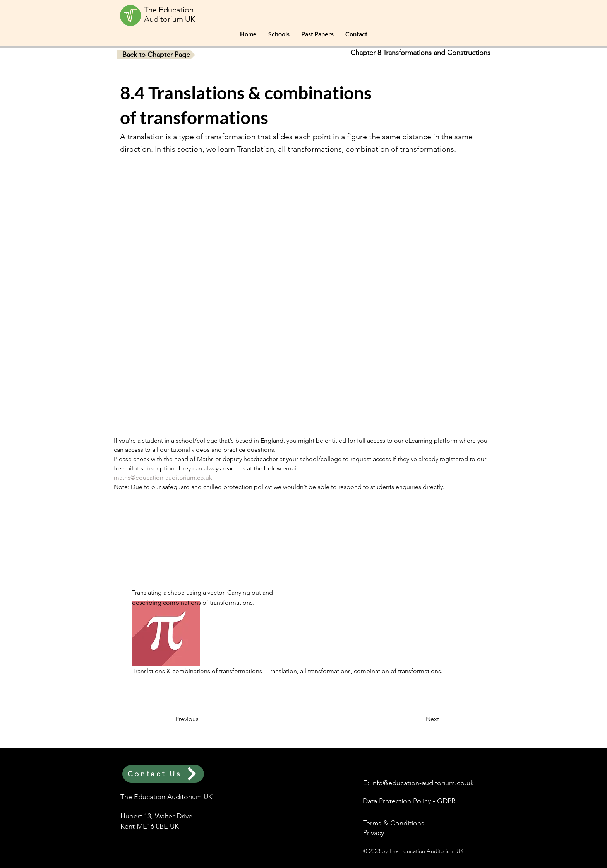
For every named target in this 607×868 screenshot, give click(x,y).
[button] (279, 34)
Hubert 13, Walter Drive (156, 816)
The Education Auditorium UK (170, 14)
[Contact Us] (163, 774)
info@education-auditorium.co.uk (423, 783)
